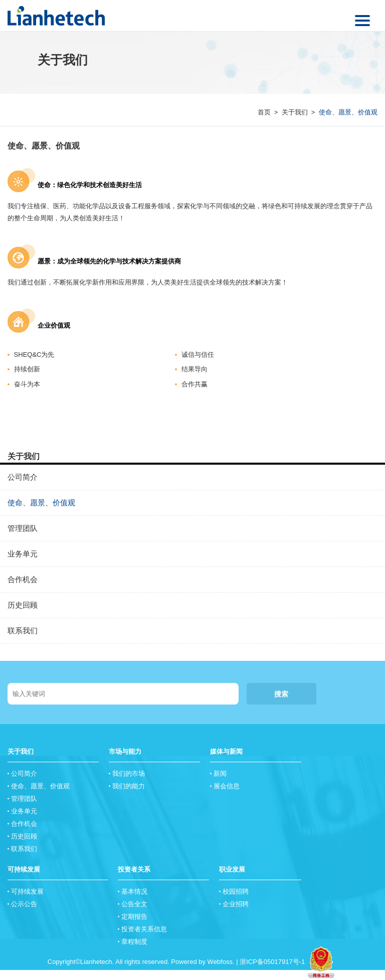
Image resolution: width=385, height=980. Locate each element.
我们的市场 (129, 774)
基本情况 (134, 891)
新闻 (220, 774)
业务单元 (23, 554)
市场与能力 (125, 751)
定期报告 (134, 917)
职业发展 (232, 869)
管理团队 (23, 528)
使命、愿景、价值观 (44, 146)
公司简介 (23, 477)
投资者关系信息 (144, 929)
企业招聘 (236, 904)
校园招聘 (236, 891)
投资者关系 (134, 869)
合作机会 (23, 579)
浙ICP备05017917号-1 (272, 962)
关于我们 (295, 112)
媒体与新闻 (226, 751)
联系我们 (23, 631)
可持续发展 (24, 869)
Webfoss (220, 962)
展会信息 (227, 786)
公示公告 (24, 904)
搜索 (281, 694)
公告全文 (134, 904)
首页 (264, 112)
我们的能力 (129, 786)
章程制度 (134, 942)
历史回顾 (23, 605)
